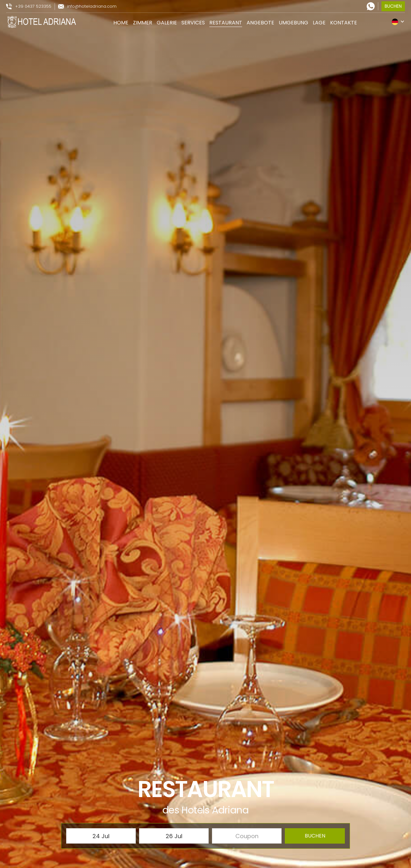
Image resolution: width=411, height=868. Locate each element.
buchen (393, 6)
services (193, 23)
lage (319, 23)
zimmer (143, 23)
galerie (167, 23)
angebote (260, 23)
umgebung (293, 23)
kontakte (344, 23)
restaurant (226, 23)
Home (121, 23)
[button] (398, 22)
